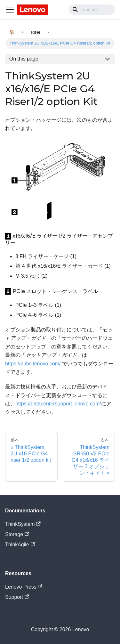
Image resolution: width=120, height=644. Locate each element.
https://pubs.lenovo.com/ (33, 364)
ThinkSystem (23, 524)
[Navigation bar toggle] (10, 10)
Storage (17, 534)
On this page (24, 59)
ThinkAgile (20, 545)
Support (17, 597)
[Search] (92, 10)
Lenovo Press (24, 587)
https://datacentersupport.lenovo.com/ (58, 404)
